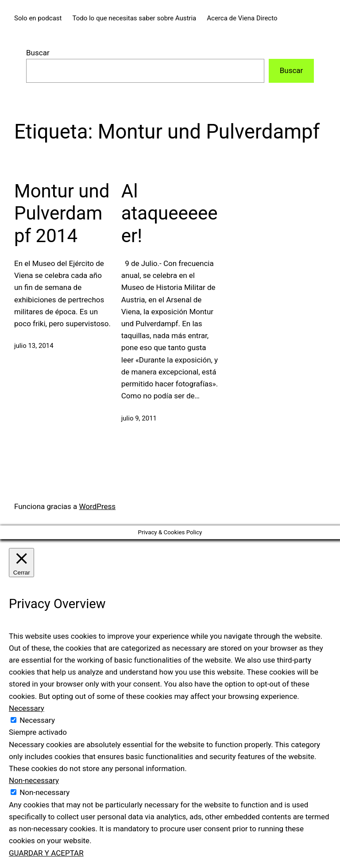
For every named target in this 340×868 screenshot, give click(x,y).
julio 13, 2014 (34, 346)
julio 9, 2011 (139, 418)
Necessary (37, 720)
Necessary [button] (27, 708)
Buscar (38, 53)
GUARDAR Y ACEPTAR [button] (46, 853)
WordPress (98, 506)
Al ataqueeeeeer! (170, 213)
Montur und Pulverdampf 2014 (62, 213)
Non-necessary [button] (34, 780)
